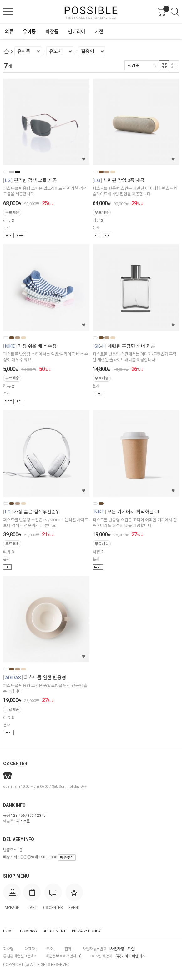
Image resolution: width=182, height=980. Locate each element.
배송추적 (67, 857)
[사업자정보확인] (122, 949)
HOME (8, 931)
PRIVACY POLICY (86, 931)
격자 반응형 (164, 65)
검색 (175, 12)
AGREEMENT (55, 931)
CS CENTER (15, 764)
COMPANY (29, 931)
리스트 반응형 (174, 65)
